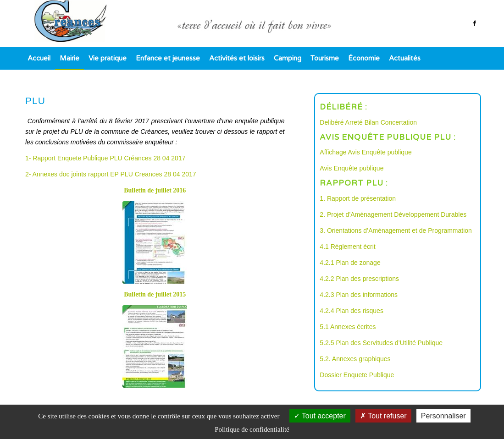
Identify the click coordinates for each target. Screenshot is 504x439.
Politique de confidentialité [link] (252, 429)
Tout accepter (320, 416)
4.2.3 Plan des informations (359, 295)
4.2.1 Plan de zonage (350, 263)
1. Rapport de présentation (358, 198)
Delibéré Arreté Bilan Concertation (368, 122)
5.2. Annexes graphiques (355, 359)
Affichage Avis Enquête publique (366, 152)
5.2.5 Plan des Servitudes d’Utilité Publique (381, 343)
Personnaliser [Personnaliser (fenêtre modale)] (443, 416)
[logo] (252, 23)
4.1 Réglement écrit (347, 247)
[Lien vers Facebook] (474, 23)
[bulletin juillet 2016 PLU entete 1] (155, 242)
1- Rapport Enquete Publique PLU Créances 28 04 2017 (105, 158)
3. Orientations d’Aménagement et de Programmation (396, 230)
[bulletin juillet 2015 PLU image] (155, 346)
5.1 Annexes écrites (348, 327)
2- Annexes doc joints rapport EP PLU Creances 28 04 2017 (111, 174)
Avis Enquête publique (352, 168)
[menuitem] (39, 58)
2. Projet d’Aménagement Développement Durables (393, 214)
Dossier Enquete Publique (357, 375)
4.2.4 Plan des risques (352, 311)
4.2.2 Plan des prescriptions (359, 279)
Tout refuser (383, 416)
